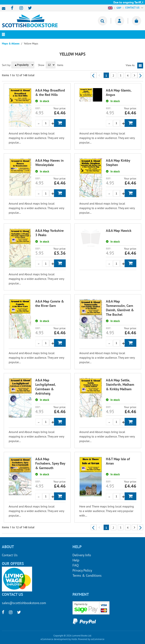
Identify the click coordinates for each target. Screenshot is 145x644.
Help (76, 560)
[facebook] (11, 8)
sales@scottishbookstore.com (5, 9)
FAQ (76, 565)
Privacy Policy (82, 570)
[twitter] (28, 8)
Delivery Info (82, 555)
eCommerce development (54, 639)
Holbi (74, 639)
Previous (94, 75)
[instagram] (20, 8)
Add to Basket (60, 123)
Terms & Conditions (87, 575)
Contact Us (10, 555)
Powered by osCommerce (91, 639)
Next (140, 75)
